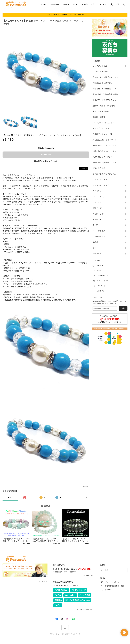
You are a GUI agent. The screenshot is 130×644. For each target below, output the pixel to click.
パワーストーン (99, 197)
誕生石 (95, 225)
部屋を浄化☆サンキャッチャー (105, 151)
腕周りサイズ (98, 254)
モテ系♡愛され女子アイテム (104, 174)
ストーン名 (97, 219)
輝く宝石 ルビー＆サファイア (105, 140)
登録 (123, 308)
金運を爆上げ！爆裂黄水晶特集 (105, 94)
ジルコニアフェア (100, 180)
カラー (95, 248)
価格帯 (95, 242)
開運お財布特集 (99, 168)
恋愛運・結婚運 (99, 117)
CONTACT (102, 4)
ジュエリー (97, 202)
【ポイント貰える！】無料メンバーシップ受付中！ (65, 15)
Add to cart (46, 155)
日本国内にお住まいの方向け (46, 161)
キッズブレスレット (101, 128)
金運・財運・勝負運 (101, 111)
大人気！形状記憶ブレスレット (105, 77)
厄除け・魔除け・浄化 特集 (104, 106)
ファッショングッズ (101, 185)
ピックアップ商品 (100, 66)
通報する (86, 487)
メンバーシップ (88, 4)
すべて (10, 497)
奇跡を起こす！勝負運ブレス (104, 89)
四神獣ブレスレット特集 (103, 134)
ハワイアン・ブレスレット (103, 123)
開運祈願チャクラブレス (103, 157)
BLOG (75, 4)
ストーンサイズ (99, 231)
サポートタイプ (99, 237)
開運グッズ (97, 208)
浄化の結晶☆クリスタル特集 (104, 146)
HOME (43, 4)
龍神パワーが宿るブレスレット (105, 100)
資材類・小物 (98, 214)
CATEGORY (54, 4)
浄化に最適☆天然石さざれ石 (104, 163)
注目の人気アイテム (101, 72)
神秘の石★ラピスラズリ (103, 83)
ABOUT (66, 4)
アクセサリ (97, 191)
